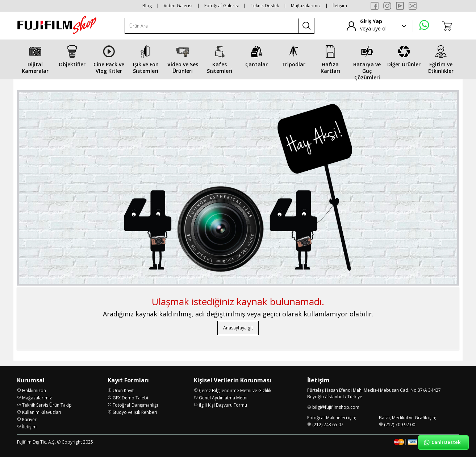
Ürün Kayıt (123, 390)
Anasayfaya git (238, 328)
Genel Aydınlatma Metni (223, 398)
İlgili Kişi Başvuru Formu (223, 405)
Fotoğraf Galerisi (222, 6)
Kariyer (29, 419)
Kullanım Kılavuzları (42, 412)
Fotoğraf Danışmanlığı (135, 405)
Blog (147, 6)
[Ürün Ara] (212, 26)
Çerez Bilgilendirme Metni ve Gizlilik (235, 390)
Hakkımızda (34, 390)
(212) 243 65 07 (328, 425)
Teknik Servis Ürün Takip (47, 405)
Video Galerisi (178, 6)
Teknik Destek (265, 6)
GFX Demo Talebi (130, 398)
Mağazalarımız (306, 6)
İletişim (340, 6)
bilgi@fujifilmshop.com (336, 407)
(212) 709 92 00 (400, 425)
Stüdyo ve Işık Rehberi (135, 412)
